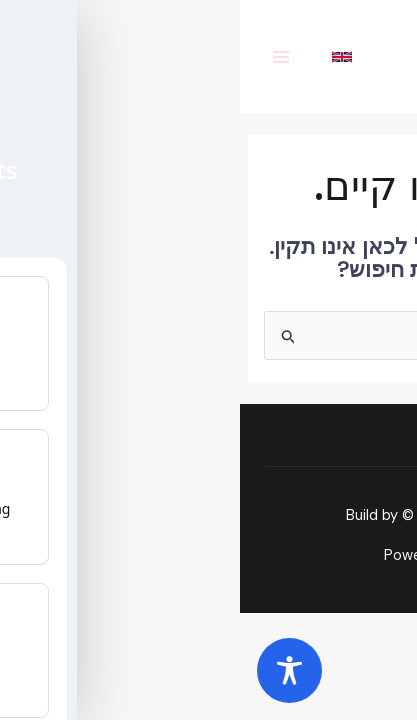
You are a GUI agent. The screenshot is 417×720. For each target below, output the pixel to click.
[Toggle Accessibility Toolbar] (49, 670)
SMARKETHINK (264, 515)
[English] (104, 57)
